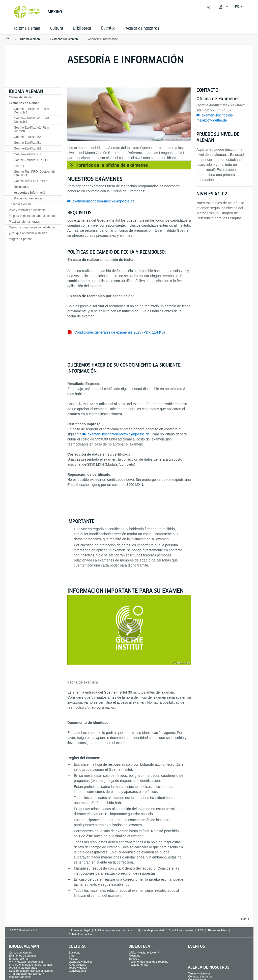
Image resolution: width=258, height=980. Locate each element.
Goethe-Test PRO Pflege (31, 181)
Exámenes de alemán (24, 103)
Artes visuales (77, 965)
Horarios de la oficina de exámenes (112, 165)
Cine (72, 956)
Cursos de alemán (21, 97)
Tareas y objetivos (199, 973)
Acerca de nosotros (142, 28)
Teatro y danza (78, 968)
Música (73, 959)
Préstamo (135, 956)
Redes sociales (218, 930)
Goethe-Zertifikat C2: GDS (32, 160)
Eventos (196, 946)
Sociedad (75, 953)
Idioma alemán (27, 28)
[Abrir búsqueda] (208, 7)
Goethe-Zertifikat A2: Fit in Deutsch (31, 129)
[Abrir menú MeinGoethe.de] (223, 7)
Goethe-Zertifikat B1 (27, 143)
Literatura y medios (81, 962)
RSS (201, 930)
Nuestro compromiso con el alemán (33, 227)
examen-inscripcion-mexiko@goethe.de (103, 201)
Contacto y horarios (200, 976)
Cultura (57, 28)
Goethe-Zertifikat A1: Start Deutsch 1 (31, 120)
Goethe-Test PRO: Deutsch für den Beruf (34, 173)
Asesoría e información (31, 193)
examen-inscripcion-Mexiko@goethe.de (119, 434)
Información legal (79, 930)
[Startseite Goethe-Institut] (27, 12)
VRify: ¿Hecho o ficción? (144, 953)
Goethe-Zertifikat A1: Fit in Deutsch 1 (31, 111)
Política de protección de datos (113, 930)
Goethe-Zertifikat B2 (27, 149)
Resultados (21, 187)
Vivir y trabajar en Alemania (27, 210)
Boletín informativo (80, 934)
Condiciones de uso (181, 930)
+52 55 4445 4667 (217, 110)
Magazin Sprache (21, 239)
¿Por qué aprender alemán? (28, 233)
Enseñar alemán (20, 204)
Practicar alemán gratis (24, 222)
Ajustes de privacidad (151, 930)
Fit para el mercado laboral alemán (32, 216)
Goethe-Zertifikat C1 (27, 154)
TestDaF (20, 166)
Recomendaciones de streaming (149, 962)
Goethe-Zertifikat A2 (27, 137)
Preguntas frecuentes (28, 198)
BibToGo (134, 959)
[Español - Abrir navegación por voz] (239, 7)
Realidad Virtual (138, 965)
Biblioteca (82, 28)
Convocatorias (78, 971)
